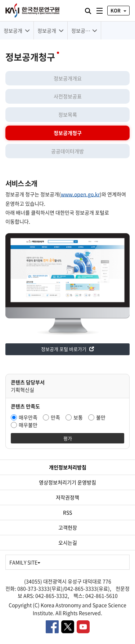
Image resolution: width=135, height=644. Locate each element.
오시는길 (68, 542)
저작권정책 (67, 497)
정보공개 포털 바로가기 (67, 349)
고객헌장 (68, 527)
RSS (67, 512)
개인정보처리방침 (68, 467)
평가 (68, 438)
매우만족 (28, 417)
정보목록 (68, 114)
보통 (78, 417)
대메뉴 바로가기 (0, 0)
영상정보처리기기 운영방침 (67, 482)
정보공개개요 (68, 78)
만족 (55, 417)
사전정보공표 (68, 96)
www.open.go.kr (80, 194)
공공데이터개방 (67, 151)
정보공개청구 (68, 133)
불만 (101, 417)
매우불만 (28, 425)
